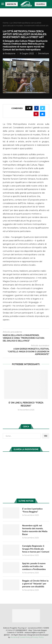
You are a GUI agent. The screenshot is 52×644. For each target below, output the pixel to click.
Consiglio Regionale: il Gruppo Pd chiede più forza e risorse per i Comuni (36, 549)
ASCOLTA (12, 4)
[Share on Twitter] (43, 108)
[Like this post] (30, 108)
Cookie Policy (25, 637)
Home (6, 23)
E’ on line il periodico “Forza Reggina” (32, 510)
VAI (46, 436)
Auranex (14, 637)
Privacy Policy (38, 637)
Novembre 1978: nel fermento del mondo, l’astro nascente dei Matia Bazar (35, 530)
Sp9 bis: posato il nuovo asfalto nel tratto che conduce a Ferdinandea (34, 566)
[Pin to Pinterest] (36, 114)
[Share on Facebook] (36, 108)
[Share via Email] (42, 114)
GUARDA (41, 4)
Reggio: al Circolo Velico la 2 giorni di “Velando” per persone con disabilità (35, 584)
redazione (10, 54)
